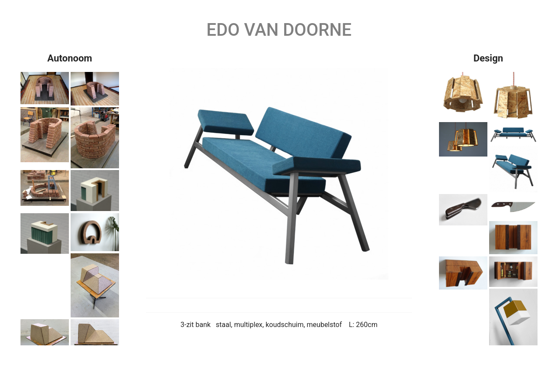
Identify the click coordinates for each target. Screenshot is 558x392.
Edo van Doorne (279, 30)
